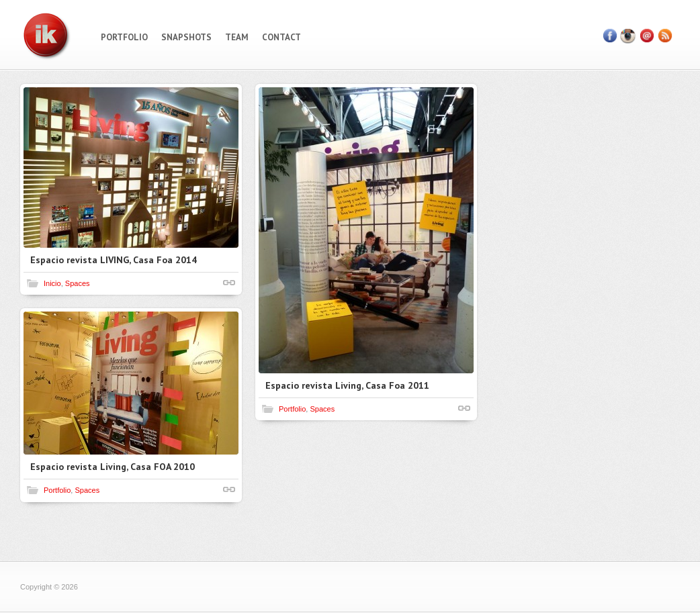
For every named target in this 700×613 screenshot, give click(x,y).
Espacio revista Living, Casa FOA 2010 (113, 467)
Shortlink (229, 283)
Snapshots (186, 37)
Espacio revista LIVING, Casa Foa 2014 (114, 260)
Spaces (78, 283)
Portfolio (124, 37)
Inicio (52, 283)
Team (237, 37)
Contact (281, 37)
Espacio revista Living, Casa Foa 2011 (347, 385)
